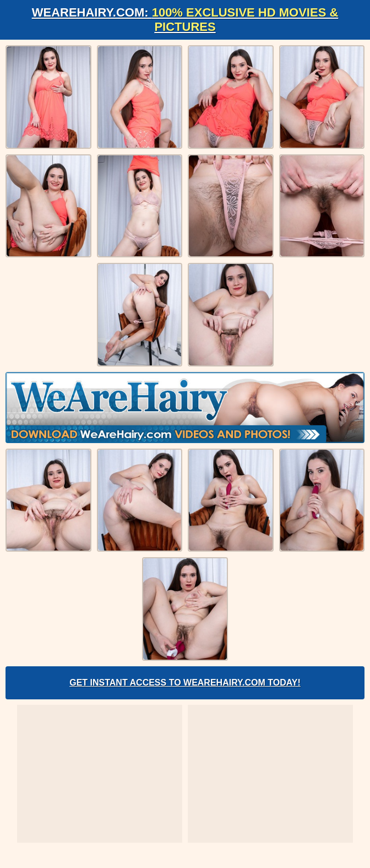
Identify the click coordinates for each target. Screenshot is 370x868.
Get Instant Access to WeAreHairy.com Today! (185, 683)
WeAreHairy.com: (185, 20)
